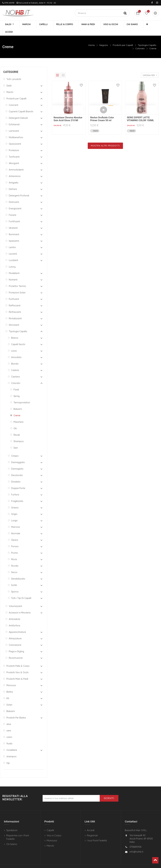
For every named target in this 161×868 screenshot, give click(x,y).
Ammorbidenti (16, 163)
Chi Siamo (12, 837)
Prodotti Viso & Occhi (17, 665)
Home (92, 38)
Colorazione (15, 638)
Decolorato (17, 468)
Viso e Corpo (54, 828)
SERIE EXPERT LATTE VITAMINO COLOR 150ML (140, 112)
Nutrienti (13, 273)
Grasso (15, 500)
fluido (9, 736)
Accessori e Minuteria (20, 606)
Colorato (140, 41)
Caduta (15, 363)
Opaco (15, 533)
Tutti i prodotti (14, 72)
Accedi (91, 823)
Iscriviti (109, 791)
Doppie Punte (18, 481)
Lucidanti (13, 253)
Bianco (15, 331)
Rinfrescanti (15, 305)
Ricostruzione (16, 651)
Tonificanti (14, 150)
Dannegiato (17, 462)
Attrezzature (15, 631)
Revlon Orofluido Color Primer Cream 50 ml (102, 112)
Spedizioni (12, 823)
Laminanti (14, 124)
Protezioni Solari (17, 285)
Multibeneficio (16, 130)
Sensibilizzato (18, 572)
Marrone (15, 520)
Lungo (14, 513)
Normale (16, 526)
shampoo (11, 749)
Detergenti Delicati (18, 111)
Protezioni (14, 143)
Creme (153, 41)
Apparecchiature (17, 625)
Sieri (16, 441)
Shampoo (19, 434)
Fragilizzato (17, 494)
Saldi (9, 79)
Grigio (14, 507)
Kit (8, 691)
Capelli (50, 823)
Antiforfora (14, 618)
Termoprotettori (22, 395)
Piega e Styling (16, 644)
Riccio (14, 552)
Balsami (18, 402)
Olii (15, 421)
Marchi (10, 85)
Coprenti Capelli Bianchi (21, 104)
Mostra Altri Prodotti (105, 138)
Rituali (17, 428)
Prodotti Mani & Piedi (17, 672)
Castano (16, 370)
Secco (14, 565)
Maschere (18, 415)
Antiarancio (15, 169)
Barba (10, 685)
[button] (137, 25)
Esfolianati (14, 117)
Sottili (14, 578)
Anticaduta (14, 612)
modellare (12, 743)
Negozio (104, 38)
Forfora (15, 488)
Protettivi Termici (17, 279)
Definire (13, 182)
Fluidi (16, 383)
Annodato (16, 350)
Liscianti (13, 247)
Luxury (12, 260)
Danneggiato (18, 455)
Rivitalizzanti (15, 311)
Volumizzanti (15, 599)
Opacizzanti (15, 137)
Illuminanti (14, 227)
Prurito (15, 546)
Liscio (14, 344)
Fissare (12, 208)
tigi (8, 756)
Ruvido (15, 559)
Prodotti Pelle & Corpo (18, 659)
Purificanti (14, 292)
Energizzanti (15, 201)
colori (9, 730)
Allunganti (14, 156)
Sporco (15, 585)
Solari (9, 698)
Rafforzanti (15, 298)
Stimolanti (14, 318)
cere (9, 724)
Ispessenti (14, 234)
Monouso (11, 678)
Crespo (15, 449)
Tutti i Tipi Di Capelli (21, 591)
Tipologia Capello (147, 38)
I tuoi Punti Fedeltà (97, 834)
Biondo (15, 357)
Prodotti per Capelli (123, 38)
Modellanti (14, 266)
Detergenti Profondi (19, 188)
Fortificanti (14, 214)
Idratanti (13, 221)
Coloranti (14, 98)
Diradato (16, 475)
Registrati (92, 828)
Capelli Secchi (18, 337)
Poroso (15, 539)
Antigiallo (14, 176)
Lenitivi (12, 240)
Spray (17, 389)
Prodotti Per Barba (16, 711)
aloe (9, 717)
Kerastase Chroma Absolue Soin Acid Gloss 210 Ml (68, 112)
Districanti (14, 195)
